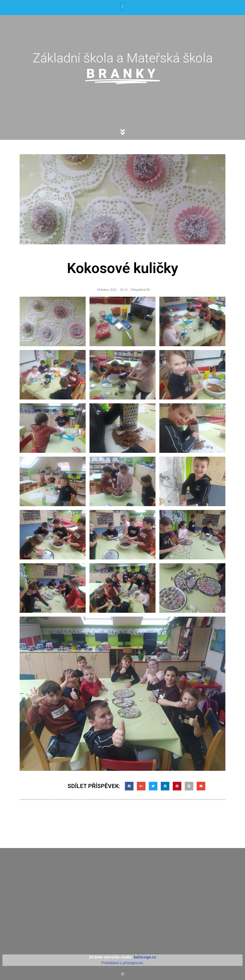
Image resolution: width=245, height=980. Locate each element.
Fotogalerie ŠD (140, 290)
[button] (122, 6)
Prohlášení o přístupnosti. (122, 963)
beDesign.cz (145, 957)
